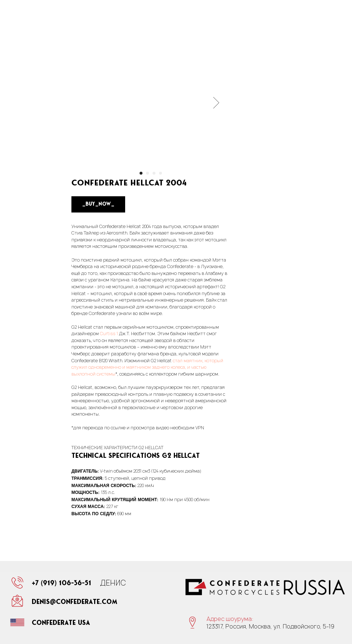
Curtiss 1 (109, 334)
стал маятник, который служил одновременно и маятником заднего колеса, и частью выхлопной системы (147, 367)
